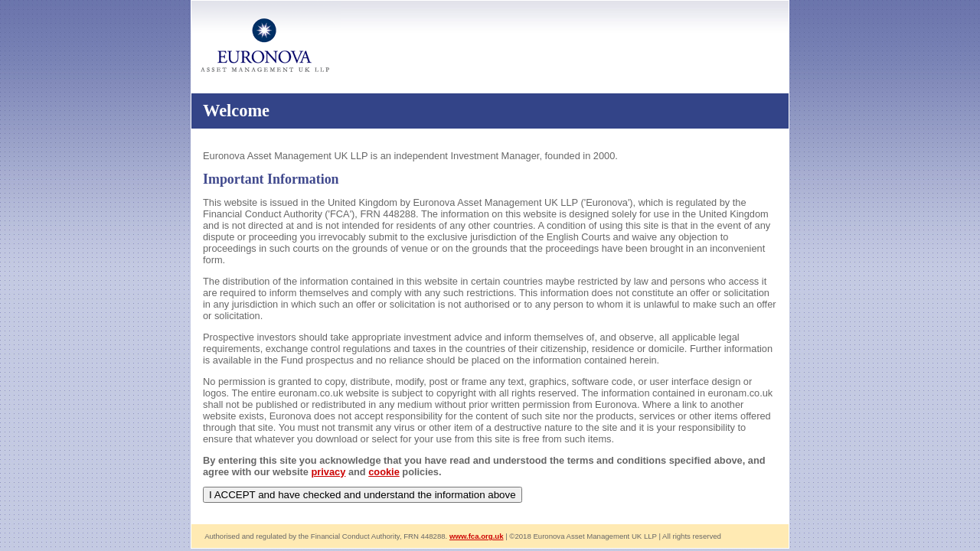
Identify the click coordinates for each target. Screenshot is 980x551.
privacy (329, 472)
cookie (384, 472)
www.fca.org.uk (477, 536)
